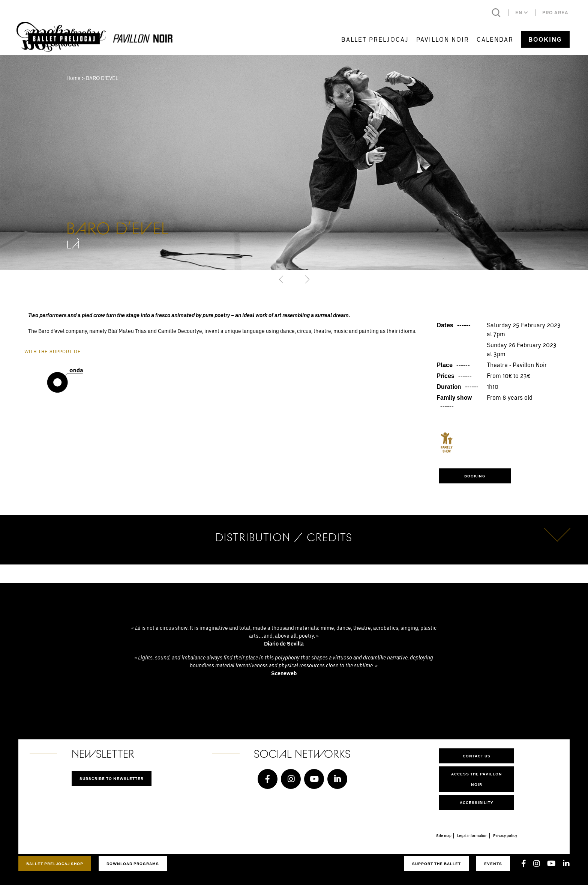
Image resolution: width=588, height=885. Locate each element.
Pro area (555, 13)
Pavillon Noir (443, 39)
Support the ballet (436, 864)
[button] (282, 279)
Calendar (495, 39)
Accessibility (477, 802)
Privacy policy (505, 835)
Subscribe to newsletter (112, 778)
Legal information (472, 835)
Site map (444, 835)
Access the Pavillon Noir (477, 779)
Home (73, 78)
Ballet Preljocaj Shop (55, 864)
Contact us (477, 756)
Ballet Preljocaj (375, 39)
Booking (545, 39)
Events (493, 864)
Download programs (133, 864)
